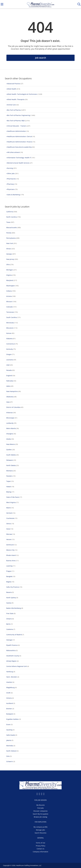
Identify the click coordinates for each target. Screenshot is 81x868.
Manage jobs (40, 830)
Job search (41, 58)
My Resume (40, 805)
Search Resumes (41, 833)
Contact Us (40, 849)
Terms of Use (40, 843)
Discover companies (40, 811)
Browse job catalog (40, 817)
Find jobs (41, 808)
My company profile (40, 827)
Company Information (40, 852)
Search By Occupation (41, 814)
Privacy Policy (41, 846)
